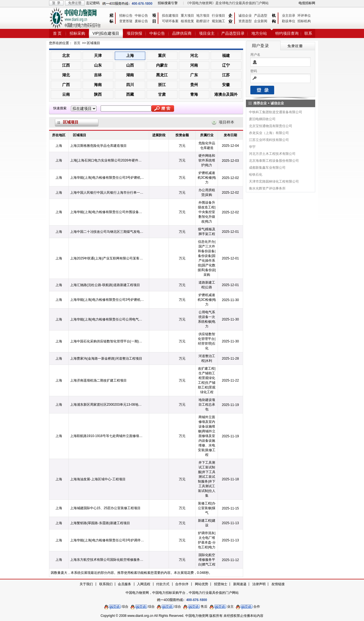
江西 (66, 65)
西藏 (130, 94)
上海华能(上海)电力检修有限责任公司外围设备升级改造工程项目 (107, 212)
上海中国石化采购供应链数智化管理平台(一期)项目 (107, 341)
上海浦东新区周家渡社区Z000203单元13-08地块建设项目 (107, 405)
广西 (66, 85)
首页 (77, 43)
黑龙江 (162, 75)
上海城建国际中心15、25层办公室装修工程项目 (105, 508)
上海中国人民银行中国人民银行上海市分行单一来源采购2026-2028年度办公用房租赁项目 (107, 193)
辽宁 (226, 65)
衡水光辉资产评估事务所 (267, 188)
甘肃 (162, 94)
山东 (98, 65)
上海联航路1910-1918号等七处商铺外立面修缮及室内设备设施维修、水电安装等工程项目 (107, 436)
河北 (194, 55)
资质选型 (245, 21)
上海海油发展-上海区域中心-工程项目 (98, 479)
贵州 (194, 85)
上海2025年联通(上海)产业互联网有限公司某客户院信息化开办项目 (107, 258)
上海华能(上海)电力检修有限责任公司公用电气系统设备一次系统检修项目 (107, 319)
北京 (66, 55)
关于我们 (86, 584)
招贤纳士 (221, 584)
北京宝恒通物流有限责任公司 (271, 126)
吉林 (98, 75)
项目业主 (207, 33)
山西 (130, 65)
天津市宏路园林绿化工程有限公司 (274, 181)
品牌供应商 (182, 33)
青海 (194, 94)
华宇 (252, 147)
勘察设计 (203, 21)
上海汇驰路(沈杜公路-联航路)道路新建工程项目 (105, 285)
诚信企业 (245, 16)
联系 (308, 33)
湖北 (66, 75)
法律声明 (259, 584)
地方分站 (259, 33)
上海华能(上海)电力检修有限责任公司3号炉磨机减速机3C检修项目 (107, 178)
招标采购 (77, 33)
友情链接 (278, 584)
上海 (130, 55)
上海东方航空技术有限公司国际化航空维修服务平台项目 (107, 560)
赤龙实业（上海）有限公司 (269, 133)
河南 (194, 65)
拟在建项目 (170, 16)
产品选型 (261, 16)
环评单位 (304, 16)
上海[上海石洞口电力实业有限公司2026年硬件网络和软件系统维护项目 (107, 160)
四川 (130, 85)
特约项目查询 (287, 33)
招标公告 (126, 16)
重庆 (162, 55)
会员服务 (124, 584)
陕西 (98, 94)
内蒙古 (162, 65)
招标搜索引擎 (168, 3)
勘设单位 (289, 21)
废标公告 (141, 21)
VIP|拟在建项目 (106, 33)
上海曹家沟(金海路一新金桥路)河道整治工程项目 (106, 359)
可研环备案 (170, 21)
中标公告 (141, 16)
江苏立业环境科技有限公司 (269, 140)
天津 (98, 55)
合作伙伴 (182, 584)
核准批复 (187, 21)
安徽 (226, 85)
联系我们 (106, 584)
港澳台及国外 (226, 94)
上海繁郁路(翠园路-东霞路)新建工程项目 (100, 523)
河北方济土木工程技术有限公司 (272, 154)
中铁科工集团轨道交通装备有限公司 (276, 112)
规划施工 (218, 21)
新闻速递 (240, 584)
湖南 (130, 75)
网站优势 (202, 584)
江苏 (226, 75)
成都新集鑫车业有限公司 (267, 168)
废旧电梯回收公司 (262, 119)
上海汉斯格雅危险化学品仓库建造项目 (98, 146)
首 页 (57, 33)
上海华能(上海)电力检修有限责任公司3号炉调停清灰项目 (107, 540)
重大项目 (187, 16)
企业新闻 (261, 21)
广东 (194, 75)
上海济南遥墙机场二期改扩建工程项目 (98, 380)
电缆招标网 (307, 3)
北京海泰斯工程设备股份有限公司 (274, 161)
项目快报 (134, 33)
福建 (226, 55)
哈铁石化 (256, 175)
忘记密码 (93, 3)
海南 (98, 85)
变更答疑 (126, 21)
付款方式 (163, 584)
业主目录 (289, 16)
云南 (66, 94)
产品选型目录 (233, 33)
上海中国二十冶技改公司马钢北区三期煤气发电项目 (107, 232)
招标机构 (304, 21)
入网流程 (144, 584)
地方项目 (203, 16)
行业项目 (218, 16)
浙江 (162, 85)
